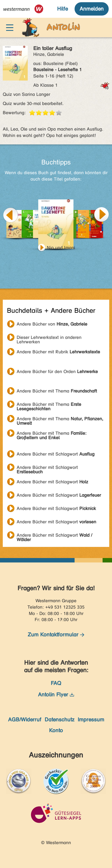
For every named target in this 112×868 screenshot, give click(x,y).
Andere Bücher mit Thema (57, 391)
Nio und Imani (61, 248)
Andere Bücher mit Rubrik (58, 352)
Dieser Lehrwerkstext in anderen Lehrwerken (49, 338)
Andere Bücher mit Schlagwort (56, 454)
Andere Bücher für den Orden (57, 372)
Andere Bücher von (52, 324)
